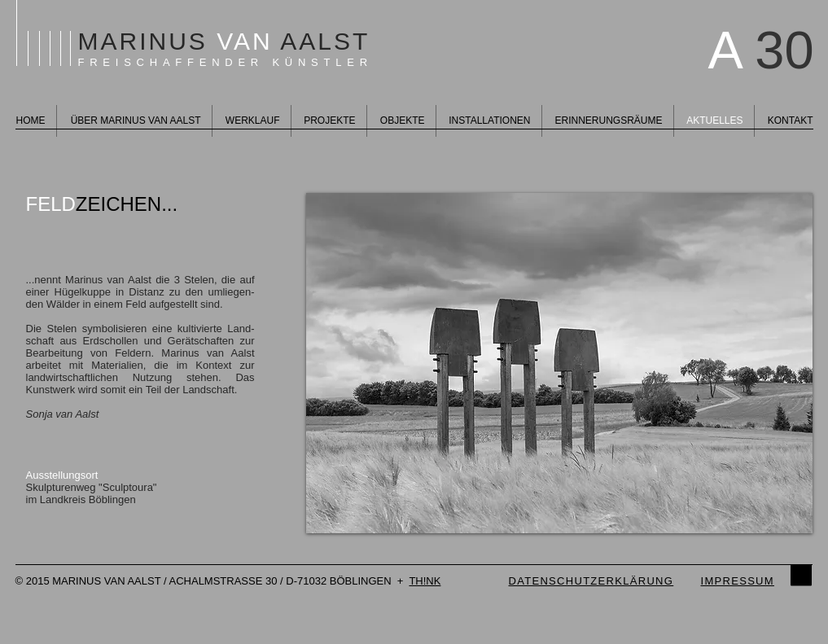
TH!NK (425, 581)
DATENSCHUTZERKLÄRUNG (591, 581)
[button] (559, 363)
